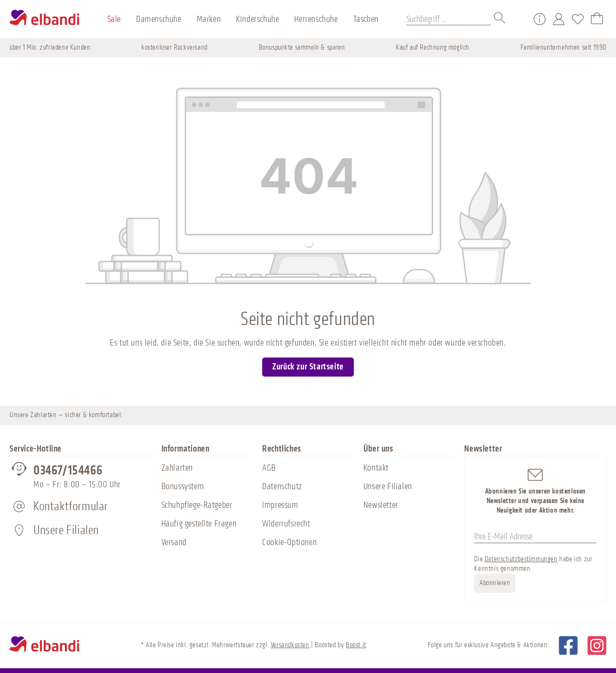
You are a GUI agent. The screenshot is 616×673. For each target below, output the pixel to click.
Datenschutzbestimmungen (521, 559)
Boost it (356, 645)
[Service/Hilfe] (540, 19)
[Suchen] (500, 19)
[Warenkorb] (597, 19)
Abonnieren (495, 583)
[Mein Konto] (559, 19)
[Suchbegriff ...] (449, 19)
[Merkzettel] (578, 19)
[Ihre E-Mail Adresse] (535, 537)
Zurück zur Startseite (308, 367)
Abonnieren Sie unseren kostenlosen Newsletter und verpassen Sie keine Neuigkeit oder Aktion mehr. (535, 490)
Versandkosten (290, 645)
